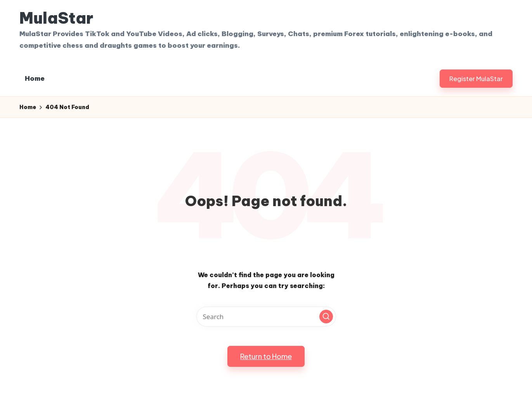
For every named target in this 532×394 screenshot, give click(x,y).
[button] (476, 79)
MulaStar (56, 18)
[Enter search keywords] (266, 317)
